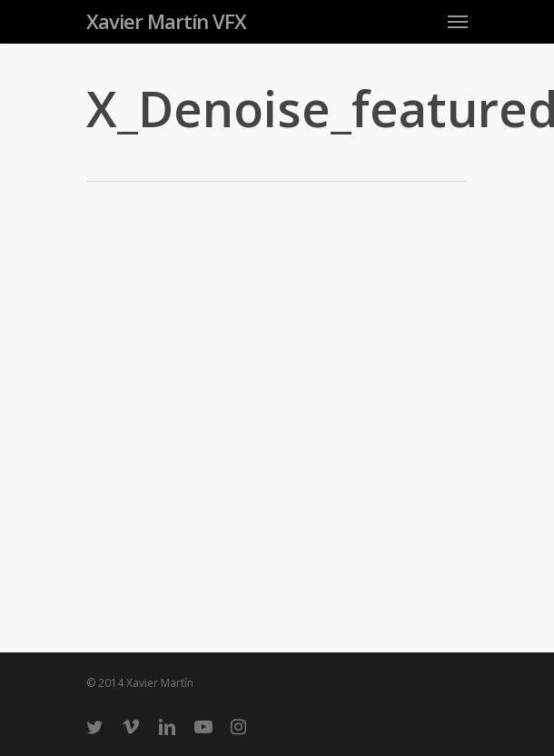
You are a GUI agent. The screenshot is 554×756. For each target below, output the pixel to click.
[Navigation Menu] (458, 21)
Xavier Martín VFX (166, 21)
